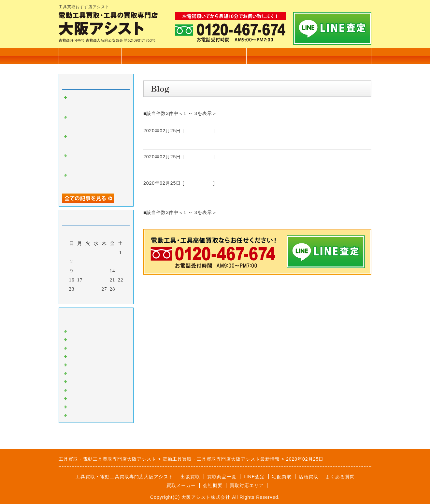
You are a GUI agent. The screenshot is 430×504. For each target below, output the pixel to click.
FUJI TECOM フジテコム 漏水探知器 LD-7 (209, 194)
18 (88, 280)
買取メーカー (181, 485)
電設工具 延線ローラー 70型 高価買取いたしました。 (100, 141)
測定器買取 (81, 406)
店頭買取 (308, 477)
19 (96, 280)
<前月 (83, 297)
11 (88, 271)
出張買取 (215, 56)
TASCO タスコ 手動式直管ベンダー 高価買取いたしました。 (97, 161)
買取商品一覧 (152, 56)
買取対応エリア (247, 485)
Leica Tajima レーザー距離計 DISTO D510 (210, 168)
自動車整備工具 (87, 398)
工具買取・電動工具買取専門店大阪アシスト (124, 477)
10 (80, 271)
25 (88, 289)
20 (104, 280)
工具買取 (79, 364)
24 (80, 289)
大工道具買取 (84, 347)
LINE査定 (254, 477)
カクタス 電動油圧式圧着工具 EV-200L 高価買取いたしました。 (97, 102)
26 (96, 289)
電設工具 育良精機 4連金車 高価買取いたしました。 (97, 122)
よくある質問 (340, 477)
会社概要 (278, 56)
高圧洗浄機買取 (87, 414)
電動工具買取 (199, 131)
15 (121, 271)
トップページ (90, 56)
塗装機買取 (81, 381)
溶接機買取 (81, 389)
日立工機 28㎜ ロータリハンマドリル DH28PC (214, 142)
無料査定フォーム (340, 56)
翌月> (110, 297)
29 (121, 289)
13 (104, 271)
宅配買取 (282, 477)
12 (96, 271)
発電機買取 (81, 372)
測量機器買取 (84, 356)
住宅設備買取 (84, 339)
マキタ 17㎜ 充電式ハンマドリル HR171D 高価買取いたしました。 (97, 180)
